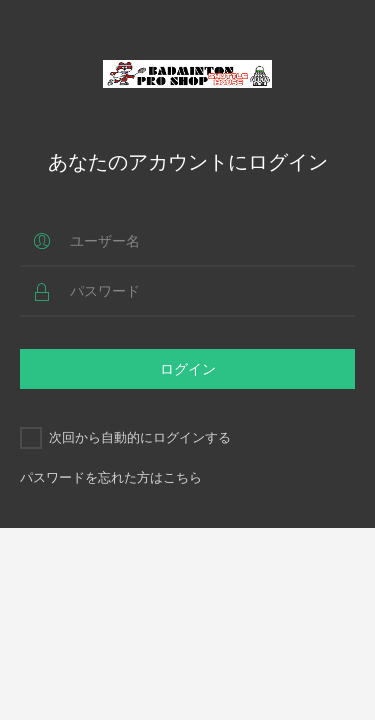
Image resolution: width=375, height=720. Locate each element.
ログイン (188, 368)
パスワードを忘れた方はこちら (111, 477)
